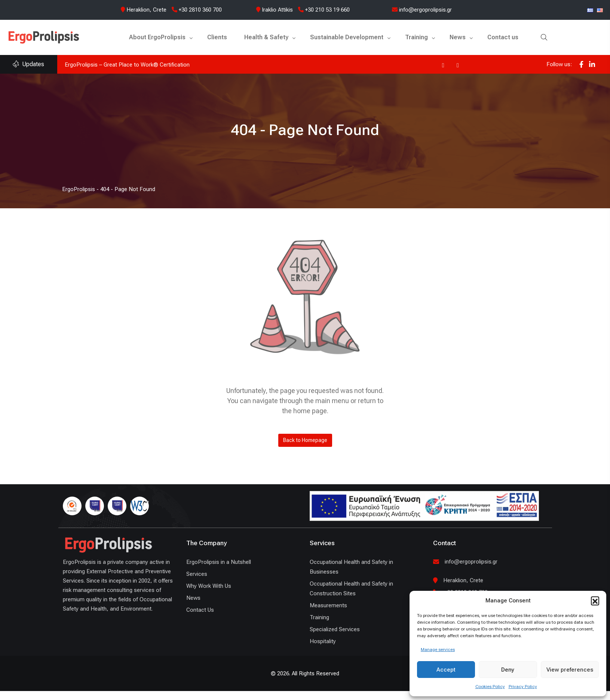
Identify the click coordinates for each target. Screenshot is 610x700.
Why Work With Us (209, 586)
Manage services (438, 650)
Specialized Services (335, 629)
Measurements (328, 605)
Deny (508, 670)
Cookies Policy (490, 687)
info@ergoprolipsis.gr (422, 10)
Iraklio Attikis (277, 10)
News (458, 37)
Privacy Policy (523, 687)
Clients (217, 37)
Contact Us (200, 610)
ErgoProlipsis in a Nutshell (219, 562)
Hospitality (323, 641)
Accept (446, 670)
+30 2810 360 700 (197, 10)
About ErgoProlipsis (157, 37)
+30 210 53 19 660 (324, 10)
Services (197, 574)
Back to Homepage (305, 440)
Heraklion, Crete (146, 10)
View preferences (570, 670)
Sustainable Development (347, 37)
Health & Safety (266, 37)
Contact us (503, 37)
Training (416, 37)
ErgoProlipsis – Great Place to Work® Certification (127, 65)
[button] (595, 601)
